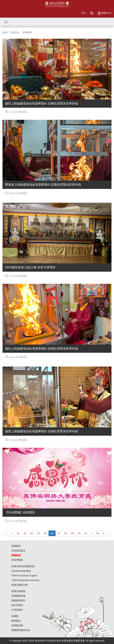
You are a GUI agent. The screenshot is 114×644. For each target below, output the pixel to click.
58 (66, 533)
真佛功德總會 (18, 591)
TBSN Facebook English (24, 576)
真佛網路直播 (18, 596)
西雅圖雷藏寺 (18, 600)
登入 (84, 13)
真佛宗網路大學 (20, 585)
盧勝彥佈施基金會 (21, 630)
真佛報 (15, 616)
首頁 (5, 32)
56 (52, 533)
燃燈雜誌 (16, 621)
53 (32, 533)
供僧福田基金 (18, 551)
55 (45, 533)
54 (39, 533)
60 (79, 533)
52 (25, 533)
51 (18, 533)
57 (59, 533)
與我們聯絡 (17, 560)
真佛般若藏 (17, 625)
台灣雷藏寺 (17, 610)
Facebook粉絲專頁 (21, 571)
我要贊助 (16, 546)
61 (86, 533)
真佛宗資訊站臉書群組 (23, 566)
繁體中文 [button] (105, 13)
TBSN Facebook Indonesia (25, 580)
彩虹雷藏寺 (17, 605)
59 (72, 533)
